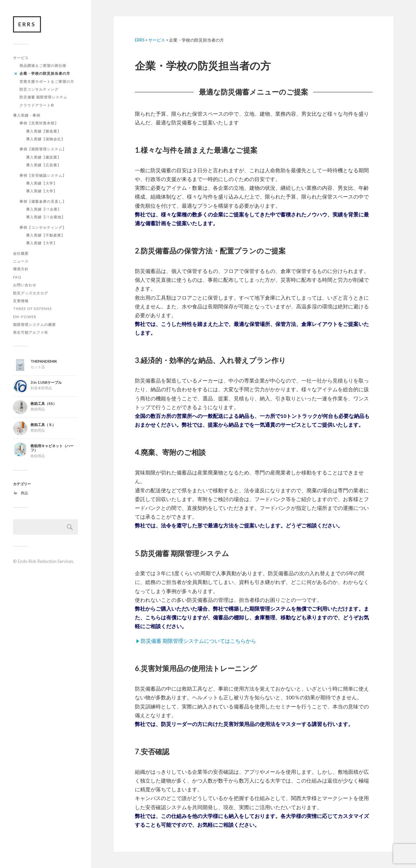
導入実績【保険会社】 (45, 139)
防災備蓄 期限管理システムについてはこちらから (198, 641)
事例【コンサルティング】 (43, 227)
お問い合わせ (25, 285)
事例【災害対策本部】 (39, 123)
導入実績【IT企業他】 (46, 217)
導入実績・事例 (27, 115)
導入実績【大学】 (42, 183)
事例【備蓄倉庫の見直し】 (43, 201)
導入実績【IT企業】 (44, 209)
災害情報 (21, 301)
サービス (21, 58)
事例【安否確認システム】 (43, 175)
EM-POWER (25, 317)
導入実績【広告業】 (44, 165)
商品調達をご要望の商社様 (43, 65)
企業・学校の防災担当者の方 (45, 73)
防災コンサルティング (39, 89)
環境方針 (21, 269)
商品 (24, 493)
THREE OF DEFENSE (32, 309)
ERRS (27, 24)
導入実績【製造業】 (44, 131)
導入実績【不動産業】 (45, 235)
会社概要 (21, 253)
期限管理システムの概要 (34, 324)
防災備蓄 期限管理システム (43, 97)
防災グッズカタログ (31, 293)
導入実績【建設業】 (44, 157)
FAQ (17, 277)
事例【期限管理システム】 (43, 149)
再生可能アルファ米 (31, 332)
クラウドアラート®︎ (37, 105)
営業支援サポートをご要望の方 (47, 81)
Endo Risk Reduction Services (45, 561)
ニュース (21, 261)
